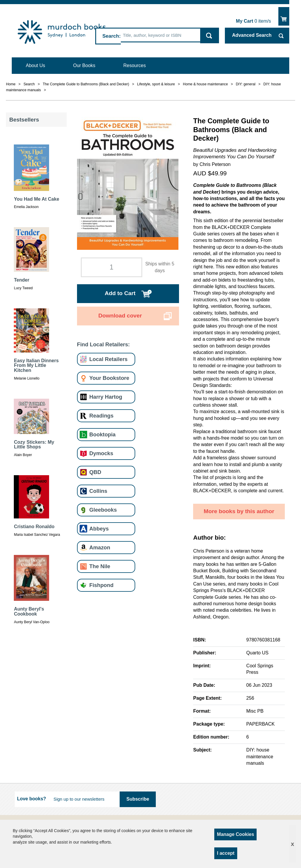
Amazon (100, 547)
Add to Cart (120, 293)
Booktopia (102, 434)
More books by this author (239, 511)
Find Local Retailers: (103, 344)
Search (111, 36)
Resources (135, 65)
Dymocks (101, 453)
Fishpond (101, 585)
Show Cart (284, 16)
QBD (95, 472)
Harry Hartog (106, 397)
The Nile (100, 566)
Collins (98, 491)
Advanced (252, 35)
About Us (36, 65)
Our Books (84, 65)
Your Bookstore (109, 378)
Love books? (32, 799)
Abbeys (99, 529)
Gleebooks (103, 510)
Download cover (120, 316)
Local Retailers (108, 359)
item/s (254, 21)
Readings (101, 416)
